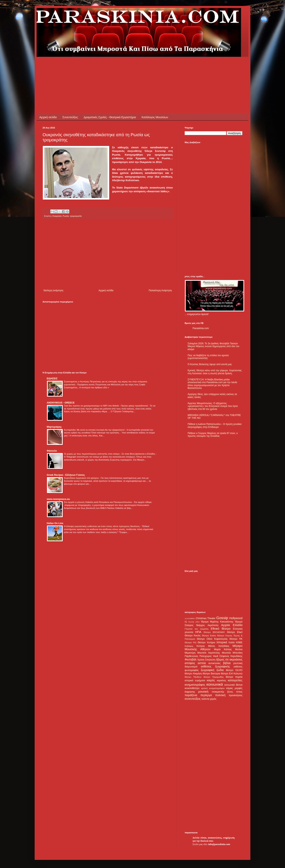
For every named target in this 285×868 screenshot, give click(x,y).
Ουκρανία (57, 216)
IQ (186, 622)
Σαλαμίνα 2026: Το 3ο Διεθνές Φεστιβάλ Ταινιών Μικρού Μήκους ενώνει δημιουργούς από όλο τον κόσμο (213, 346)
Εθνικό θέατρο (221, 629)
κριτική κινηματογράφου (213, 688)
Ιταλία (232, 642)
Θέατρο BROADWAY (214, 632)
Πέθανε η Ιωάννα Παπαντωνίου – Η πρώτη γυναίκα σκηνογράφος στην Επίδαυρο (215, 425)
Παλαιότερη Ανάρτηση (160, 290)
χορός (213, 699)
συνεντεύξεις (193, 699)
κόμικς (230, 688)
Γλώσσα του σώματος (197, 629)
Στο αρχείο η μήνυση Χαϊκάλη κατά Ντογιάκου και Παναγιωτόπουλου (98, 502)
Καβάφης (189, 646)
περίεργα (206, 695)
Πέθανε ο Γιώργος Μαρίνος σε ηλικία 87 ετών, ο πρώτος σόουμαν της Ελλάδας (213, 435)
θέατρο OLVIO (234, 670)
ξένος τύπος (235, 692)
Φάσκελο (52, 451)
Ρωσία (66, 216)
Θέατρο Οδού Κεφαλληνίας (212, 639)
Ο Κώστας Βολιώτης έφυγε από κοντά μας (210, 364)
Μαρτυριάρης (54, 427)
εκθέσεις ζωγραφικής (215, 666)
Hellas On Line (55, 523)
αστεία (202, 663)
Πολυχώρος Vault (209, 656)
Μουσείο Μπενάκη (232, 653)
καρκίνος (222, 681)
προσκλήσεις (236, 695)
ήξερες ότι (222, 660)
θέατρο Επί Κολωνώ (232, 674)
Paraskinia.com (201, 328)
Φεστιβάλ (190, 660)
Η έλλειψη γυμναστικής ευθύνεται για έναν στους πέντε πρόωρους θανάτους (102, 526)
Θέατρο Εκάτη (209, 636)
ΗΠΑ (198, 632)
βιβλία (227, 663)
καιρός (211, 680)
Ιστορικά (222, 642)
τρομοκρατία (76, 216)
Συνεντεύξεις (70, 117)
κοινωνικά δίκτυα (233, 685)
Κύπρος (201, 646)
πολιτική (220, 695)
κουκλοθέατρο (192, 688)
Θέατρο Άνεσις (193, 636)
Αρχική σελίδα (48, 117)
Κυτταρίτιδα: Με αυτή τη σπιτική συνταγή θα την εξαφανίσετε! (95, 430)
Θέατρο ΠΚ (236, 639)
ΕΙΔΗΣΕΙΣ (52, 379)
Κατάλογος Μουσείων (155, 117)
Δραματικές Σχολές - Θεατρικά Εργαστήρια (110, 117)
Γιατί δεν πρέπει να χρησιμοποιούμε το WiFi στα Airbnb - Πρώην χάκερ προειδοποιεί (106, 406)
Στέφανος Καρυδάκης (231, 656)
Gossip (222, 618)
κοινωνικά (215, 684)
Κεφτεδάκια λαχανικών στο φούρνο (82, 478)
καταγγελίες (235, 680)
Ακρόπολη (213, 625)
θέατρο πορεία (234, 677)
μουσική (203, 692)
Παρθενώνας (191, 656)
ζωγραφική (208, 670)
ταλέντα (205, 699)
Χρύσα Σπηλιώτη (206, 660)
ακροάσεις (236, 660)
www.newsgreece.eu (58, 499)
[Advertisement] (115, 66)
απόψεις (190, 663)
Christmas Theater (206, 618)
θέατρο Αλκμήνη (193, 674)
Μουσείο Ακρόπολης (209, 653)
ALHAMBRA (190, 618)
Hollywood (236, 618)
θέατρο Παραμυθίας (214, 677)
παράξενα (191, 695)
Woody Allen (194, 622)
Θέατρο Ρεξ (190, 642)
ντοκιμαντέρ (218, 692)
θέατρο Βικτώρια (211, 674)
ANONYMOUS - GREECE (61, 403)
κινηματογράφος (195, 685)
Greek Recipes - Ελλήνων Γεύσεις (66, 475)
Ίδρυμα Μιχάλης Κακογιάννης (217, 622)
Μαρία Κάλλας (223, 649)
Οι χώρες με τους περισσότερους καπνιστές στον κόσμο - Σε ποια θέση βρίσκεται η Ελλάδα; (110, 454)
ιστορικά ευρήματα (195, 681)
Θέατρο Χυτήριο (207, 642)
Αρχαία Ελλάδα (232, 625)
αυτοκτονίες (215, 663)
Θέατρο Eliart (235, 632)
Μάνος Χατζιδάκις (219, 646)
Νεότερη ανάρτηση (53, 290)
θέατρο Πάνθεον (193, 677)
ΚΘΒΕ (239, 642)
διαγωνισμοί (191, 667)
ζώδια (220, 670)
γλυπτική (238, 663)
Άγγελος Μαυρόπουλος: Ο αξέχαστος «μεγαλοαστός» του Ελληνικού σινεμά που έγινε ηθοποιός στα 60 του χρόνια (213, 406)
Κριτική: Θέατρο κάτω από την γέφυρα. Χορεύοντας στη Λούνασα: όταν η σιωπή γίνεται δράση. (215, 372)
